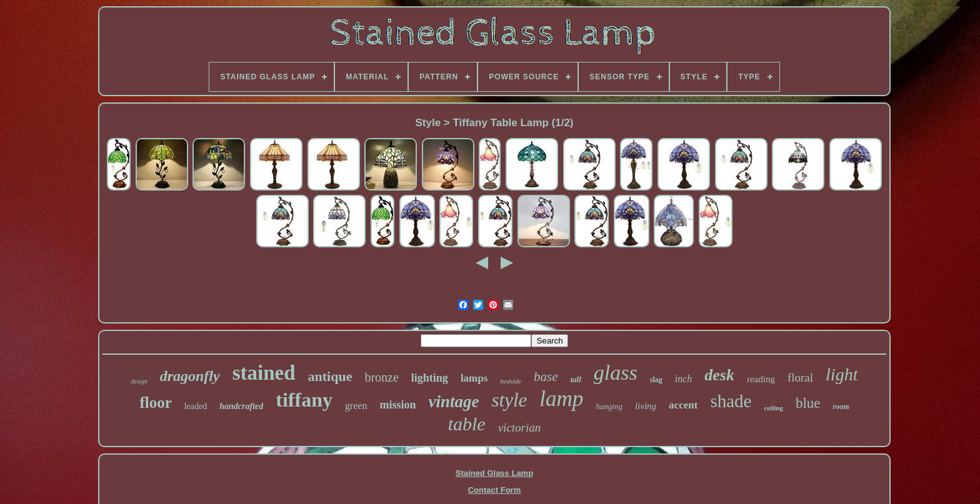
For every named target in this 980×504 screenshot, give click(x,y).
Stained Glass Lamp (494, 473)
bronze (381, 377)
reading (761, 379)
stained (264, 373)
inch (684, 379)
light (842, 374)
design (139, 381)
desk (719, 375)
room (841, 407)
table (467, 424)
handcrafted (241, 406)
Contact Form (495, 490)
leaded (196, 406)
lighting (430, 378)
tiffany (304, 400)
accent (683, 405)
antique (330, 376)
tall (575, 379)
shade (731, 401)
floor (155, 403)
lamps (474, 378)
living (646, 406)
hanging (609, 406)
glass (616, 373)
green (356, 406)
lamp (561, 399)
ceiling (773, 408)
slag (656, 380)
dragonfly (190, 376)
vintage (454, 402)
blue (808, 403)
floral (800, 378)
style (510, 400)
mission (397, 405)
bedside (511, 381)
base (546, 377)
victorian (520, 427)
